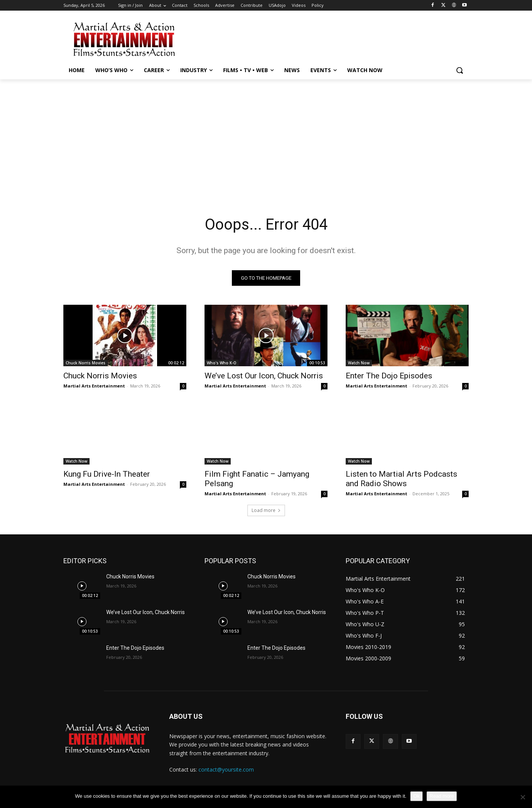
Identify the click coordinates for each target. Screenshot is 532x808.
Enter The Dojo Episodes (389, 376)
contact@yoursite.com (226, 769)
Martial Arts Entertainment (94, 386)
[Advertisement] (323, 38)
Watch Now (359, 363)
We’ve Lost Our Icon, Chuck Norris (264, 376)
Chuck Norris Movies (86, 363)
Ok (416, 796)
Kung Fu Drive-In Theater (107, 474)
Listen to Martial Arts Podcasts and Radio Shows (401, 479)
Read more (442, 796)
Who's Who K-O (222, 363)
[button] (460, 70)
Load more (266, 510)
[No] (523, 797)
